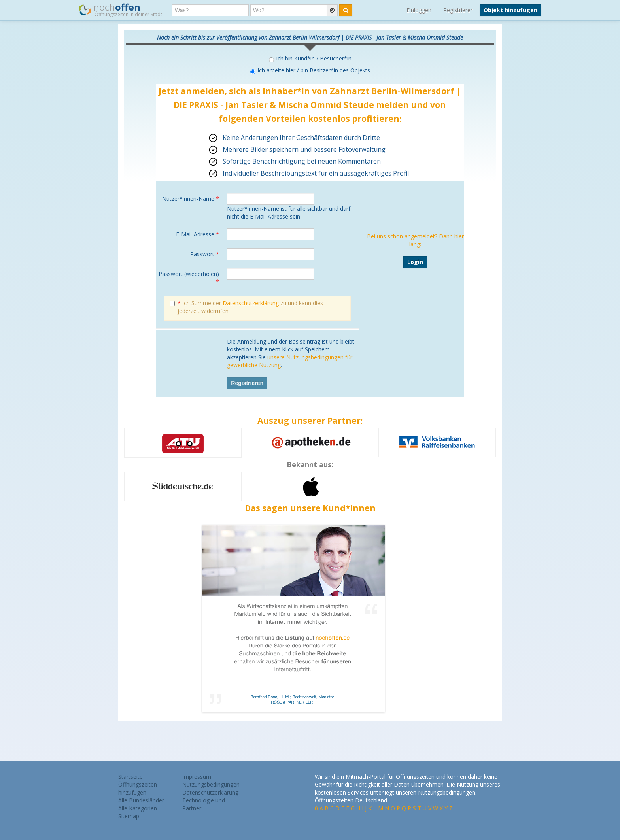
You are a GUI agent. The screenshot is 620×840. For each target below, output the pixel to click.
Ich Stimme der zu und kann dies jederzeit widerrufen (246, 307)
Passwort (205, 254)
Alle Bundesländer (141, 800)
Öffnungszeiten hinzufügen (138, 788)
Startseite (130, 777)
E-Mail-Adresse (198, 234)
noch (120, 9)
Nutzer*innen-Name (191, 199)
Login (415, 262)
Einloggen (419, 10)
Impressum (197, 777)
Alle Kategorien (138, 808)
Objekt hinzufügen (510, 10)
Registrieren (458, 10)
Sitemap (129, 816)
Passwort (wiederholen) (189, 278)
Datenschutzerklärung (251, 303)
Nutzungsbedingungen (211, 784)
